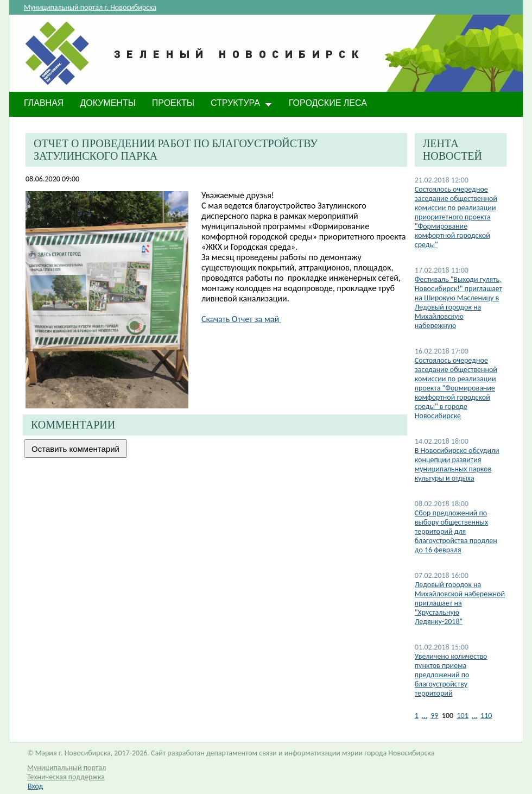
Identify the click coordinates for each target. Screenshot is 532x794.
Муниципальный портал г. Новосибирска (90, 7)
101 (462, 716)
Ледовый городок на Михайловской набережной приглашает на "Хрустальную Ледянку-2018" (460, 603)
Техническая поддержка (66, 777)
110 (486, 716)
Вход (35, 786)
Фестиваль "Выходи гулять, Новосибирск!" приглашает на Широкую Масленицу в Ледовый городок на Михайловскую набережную (458, 303)
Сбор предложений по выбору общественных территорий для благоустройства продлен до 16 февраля (456, 531)
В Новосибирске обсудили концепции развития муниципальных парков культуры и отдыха (457, 464)
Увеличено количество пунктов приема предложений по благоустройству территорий (451, 675)
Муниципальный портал (66, 768)
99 (434, 716)
